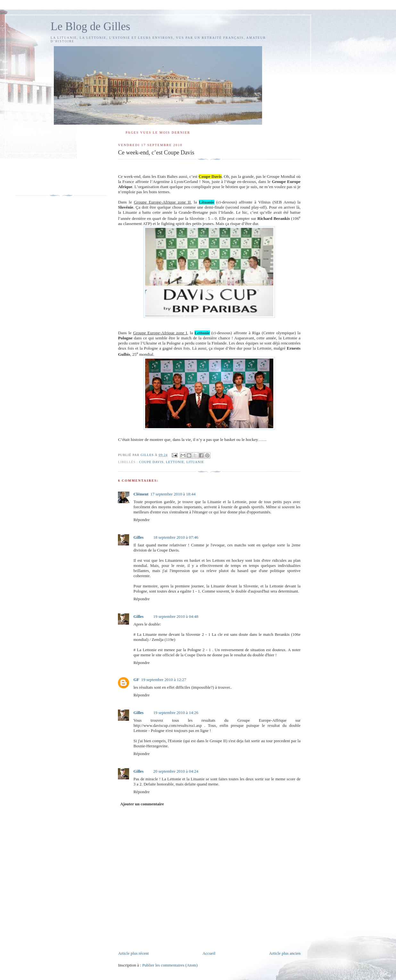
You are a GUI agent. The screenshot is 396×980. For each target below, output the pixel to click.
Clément (141, 494)
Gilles (138, 537)
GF (136, 680)
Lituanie (195, 462)
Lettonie (175, 462)
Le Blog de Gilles (90, 26)
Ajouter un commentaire (142, 804)
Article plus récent (133, 953)
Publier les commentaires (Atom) (170, 965)
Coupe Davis (151, 462)
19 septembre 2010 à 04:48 (176, 616)
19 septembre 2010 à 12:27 (164, 680)
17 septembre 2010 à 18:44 (173, 494)
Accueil (209, 953)
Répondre (141, 520)
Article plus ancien (285, 953)
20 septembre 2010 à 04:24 (176, 771)
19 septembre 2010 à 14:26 (176, 713)
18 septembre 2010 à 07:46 (176, 537)
